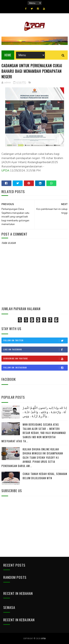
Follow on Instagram (35, 368)
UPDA (5, 171)
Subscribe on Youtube (35, 359)
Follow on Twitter (35, 340)
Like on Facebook (35, 350)
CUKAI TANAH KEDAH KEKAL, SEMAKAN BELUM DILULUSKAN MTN (45, 476)
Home (8, 55)
